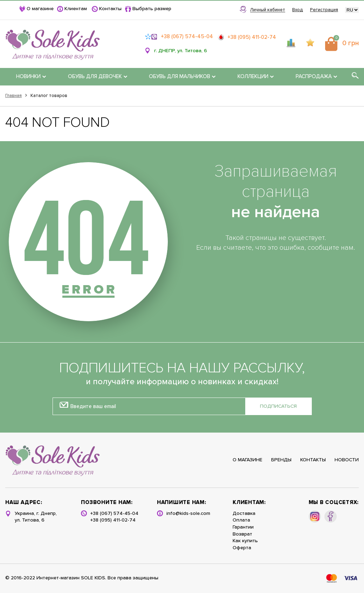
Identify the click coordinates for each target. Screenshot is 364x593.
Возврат (242, 534)
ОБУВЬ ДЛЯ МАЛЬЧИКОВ (182, 77)
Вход (298, 10)
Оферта (242, 548)
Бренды (281, 460)
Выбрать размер (152, 9)
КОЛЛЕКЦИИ (256, 77)
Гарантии (243, 527)
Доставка (244, 513)
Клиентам (76, 9)
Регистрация (324, 10)
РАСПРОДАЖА (316, 77)
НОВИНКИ (31, 77)
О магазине (40, 9)
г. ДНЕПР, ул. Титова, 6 (181, 51)
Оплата (241, 520)
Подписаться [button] (278, 406)
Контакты (110, 9)
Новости (347, 460)
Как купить (245, 541)
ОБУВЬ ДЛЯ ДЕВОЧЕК (98, 77)
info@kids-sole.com (188, 513)
